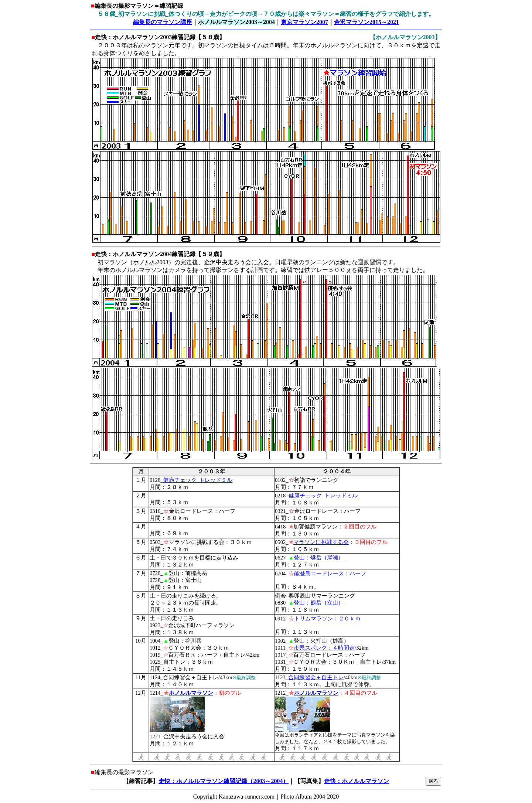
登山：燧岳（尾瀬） (319, 558)
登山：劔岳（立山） (319, 603)
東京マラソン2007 (304, 22)
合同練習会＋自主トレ (316, 677)
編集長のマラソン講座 (163, 22)
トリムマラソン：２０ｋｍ (327, 619)
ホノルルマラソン (191, 693)
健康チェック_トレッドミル (198, 480)
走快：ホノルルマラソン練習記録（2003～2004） (224, 781)
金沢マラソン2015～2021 (366, 22)
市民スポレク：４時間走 (324, 648)
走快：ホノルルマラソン (357, 781)
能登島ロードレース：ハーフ (330, 574)
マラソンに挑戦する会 (321, 542)
